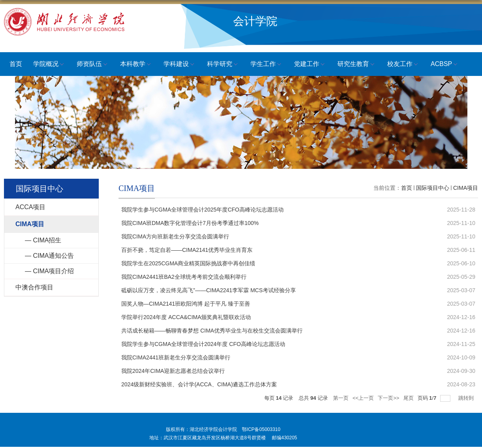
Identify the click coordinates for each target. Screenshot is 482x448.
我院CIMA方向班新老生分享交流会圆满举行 (175, 236)
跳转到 (467, 398)
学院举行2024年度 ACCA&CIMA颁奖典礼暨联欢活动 (186, 317)
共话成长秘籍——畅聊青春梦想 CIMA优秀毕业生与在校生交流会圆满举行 (212, 331)
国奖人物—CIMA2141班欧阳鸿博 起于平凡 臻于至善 (186, 304)
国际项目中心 (433, 188)
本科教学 (136, 64)
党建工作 (310, 64)
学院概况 (49, 64)
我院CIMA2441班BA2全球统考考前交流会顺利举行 (184, 277)
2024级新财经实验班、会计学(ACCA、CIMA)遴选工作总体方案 (199, 384)
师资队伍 (93, 64)
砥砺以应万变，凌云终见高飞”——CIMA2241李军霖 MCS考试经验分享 (209, 290)
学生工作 (267, 64)
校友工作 (403, 64)
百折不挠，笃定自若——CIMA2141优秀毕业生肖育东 (187, 250)
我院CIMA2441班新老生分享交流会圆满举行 (176, 357)
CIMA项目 (466, 188)
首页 (16, 64)
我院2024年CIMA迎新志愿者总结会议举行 (173, 371)
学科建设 (180, 64)
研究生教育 (357, 64)
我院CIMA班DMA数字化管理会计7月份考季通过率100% (190, 223)
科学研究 (223, 64)
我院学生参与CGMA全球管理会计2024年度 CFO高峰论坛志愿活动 (203, 344)
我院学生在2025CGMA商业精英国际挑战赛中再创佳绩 (188, 263)
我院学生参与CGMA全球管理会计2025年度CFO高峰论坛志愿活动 (202, 210)
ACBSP (445, 64)
